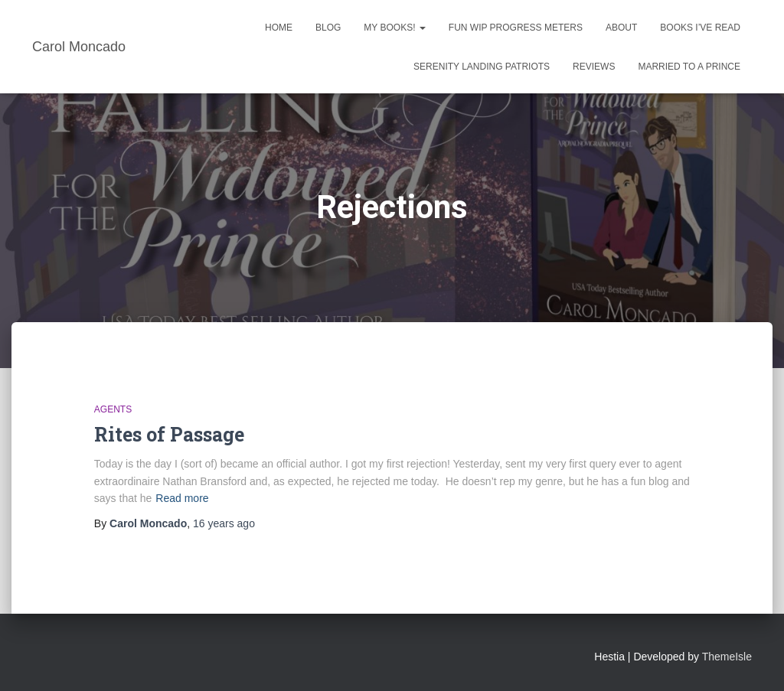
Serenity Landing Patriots (482, 67)
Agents (113, 409)
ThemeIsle (727, 657)
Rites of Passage (169, 434)
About (621, 28)
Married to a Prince (689, 67)
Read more (182, 498)
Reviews (594, 67)
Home (279, 28)
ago (224, 523)
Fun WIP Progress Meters (516, 28)
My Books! (394, 28)
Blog (328, 28)
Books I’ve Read (700, 28)
